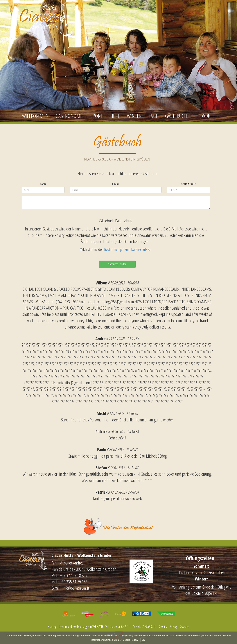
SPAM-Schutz (188, 184)
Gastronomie (69, 116)
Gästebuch (176, 116)
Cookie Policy (130, 640)
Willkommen (35, 116)
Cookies (185, 626)
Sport (97, 116)
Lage (153, 116)
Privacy (173, 626)
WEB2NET (99, 626)
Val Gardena (113, 626)
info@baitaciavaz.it (76, 588)
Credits (163, 626)
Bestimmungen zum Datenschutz (126, 249)
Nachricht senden (117, 264)
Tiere (115, 116)
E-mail (116, 184)
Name (43, 184)
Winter (134, 116)
